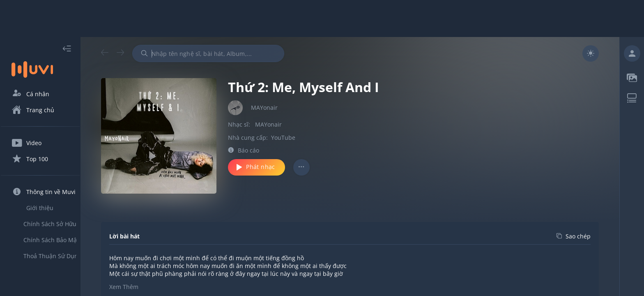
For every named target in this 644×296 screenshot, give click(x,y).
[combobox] (223, 53)
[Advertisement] (322, 18)
